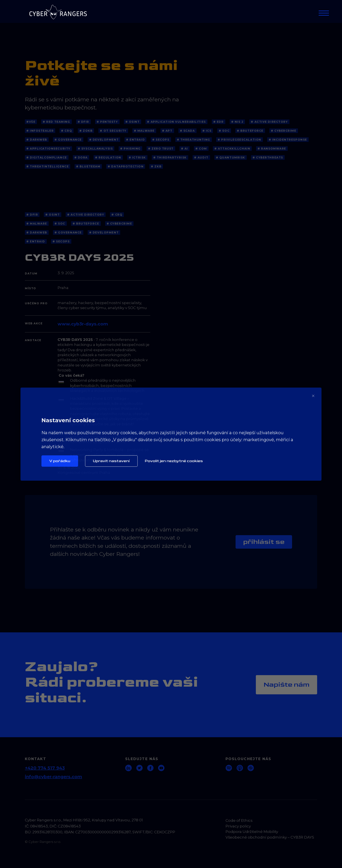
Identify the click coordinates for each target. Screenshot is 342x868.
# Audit (201, 157)
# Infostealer (40, 131)
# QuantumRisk (231, 157)
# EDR (219, 122)
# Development (104, 140)
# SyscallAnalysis (95, 149)
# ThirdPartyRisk (170, 157)
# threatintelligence (48, 166)
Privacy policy (238, 826)
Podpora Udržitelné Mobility (252, 832)
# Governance (68, 140)
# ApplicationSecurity (48, 149)
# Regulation (108, 157)
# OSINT (133, 122)
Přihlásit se (264, 542)
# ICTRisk (137, 157)
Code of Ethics (239, 820)
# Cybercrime (284, 131)
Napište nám (286, 685)
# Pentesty (107, 122)
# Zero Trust (161, 149)
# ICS (207, 131)
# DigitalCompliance (47, 157)
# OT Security (113, 131)
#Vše (31, 122)
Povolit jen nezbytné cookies (174, 461)
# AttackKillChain (232, 149)
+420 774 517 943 (45, 768)
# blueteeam (88, 166)
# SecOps (161, 140)
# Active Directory (269, 122)
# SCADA (187, 131)
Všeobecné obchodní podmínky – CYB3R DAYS (270, 837)
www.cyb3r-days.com (83, 324)
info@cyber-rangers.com (53, 777)
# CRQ (67, 131)
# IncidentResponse (288, 140)
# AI (185, 149)
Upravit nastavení (111, 461)
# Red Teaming (56, 122)
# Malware (144, 131)
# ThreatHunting (194, 140)
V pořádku (60, 461)
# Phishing (130, 149)
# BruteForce (250, 131)
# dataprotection (126, 166)
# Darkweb (37, 140)
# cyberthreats (268, 157)
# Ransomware (272, 149)
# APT (167, 131)
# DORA (81, 157)
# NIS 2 (237, 122)
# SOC (224, 131)
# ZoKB (86, 131)
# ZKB (156, 166)
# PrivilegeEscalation (239, 140)
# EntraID (135, 140)
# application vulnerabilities (176, 122)
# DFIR (83, 122)
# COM (201, 149)
